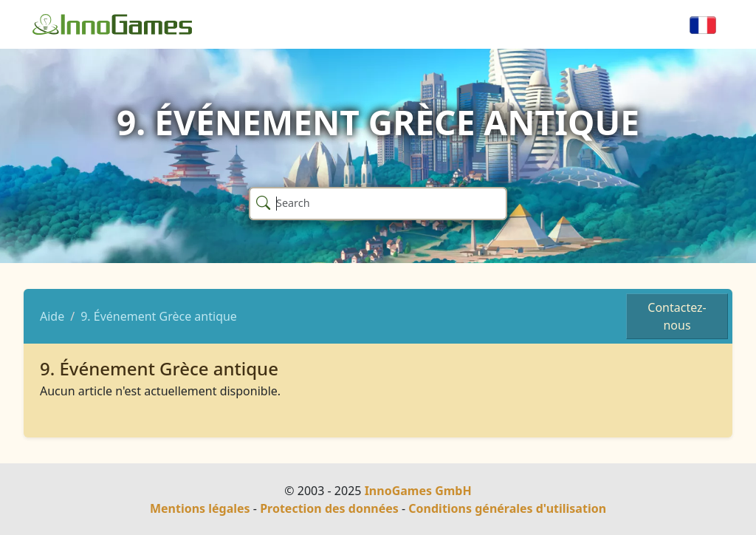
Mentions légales (200, 508)
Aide (52, 316)
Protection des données (329, 508)
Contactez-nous (677, 316)
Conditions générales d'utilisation (507, 508)
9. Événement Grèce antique (159, 316)
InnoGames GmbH (418, 491)
